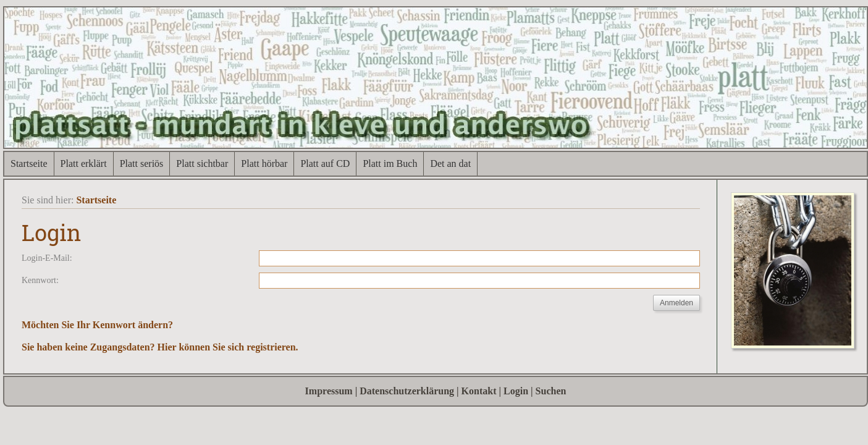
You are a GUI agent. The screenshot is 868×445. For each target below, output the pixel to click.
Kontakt (479, 391)
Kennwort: (40, 280)
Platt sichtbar (202, 163)
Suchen (551, 391)
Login (516, 391)
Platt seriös (142, 163)
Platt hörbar (264, 163)
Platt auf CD (325, 163)
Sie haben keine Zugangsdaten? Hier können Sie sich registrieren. (160, 347)
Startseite (29, 163)
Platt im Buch (390, 163)
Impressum (329, 391)
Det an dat (450, 163)
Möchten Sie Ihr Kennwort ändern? (97, 325)
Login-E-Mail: (47, 258)
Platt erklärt (84, 163)
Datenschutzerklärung (407, 391)
